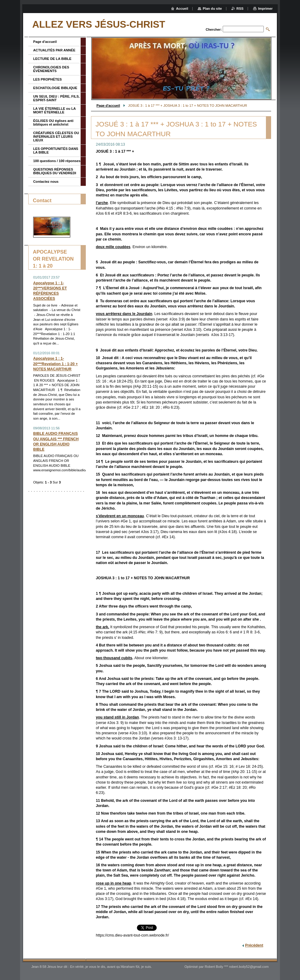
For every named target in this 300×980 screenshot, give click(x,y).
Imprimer (265, 9)
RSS (240, 9)
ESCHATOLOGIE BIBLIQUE (55, 88)
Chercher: (214, 29)
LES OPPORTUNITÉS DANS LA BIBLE (56, 151)
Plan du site (212, 9)
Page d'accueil (108, 106)
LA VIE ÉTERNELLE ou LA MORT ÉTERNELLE (54, 110)
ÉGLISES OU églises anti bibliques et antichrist (53, 123)
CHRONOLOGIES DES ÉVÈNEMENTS (51, 69)
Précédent (254, 945)
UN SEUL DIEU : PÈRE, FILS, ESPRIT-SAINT (56, 98)
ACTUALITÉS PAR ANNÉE (54, 50)
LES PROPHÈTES (47, 79)
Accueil (182, 9)
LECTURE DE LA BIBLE (52, 59)
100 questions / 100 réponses (57, 161)
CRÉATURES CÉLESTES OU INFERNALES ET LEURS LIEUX (56, 137)
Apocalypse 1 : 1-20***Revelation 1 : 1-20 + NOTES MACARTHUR (56, 364)
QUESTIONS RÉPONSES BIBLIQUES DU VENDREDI (55, 171)
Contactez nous (46, 182)
